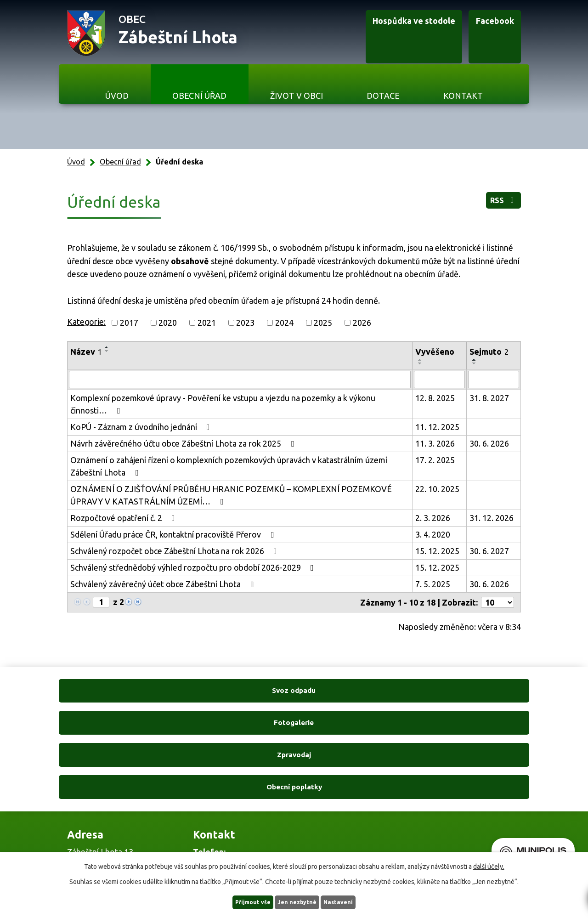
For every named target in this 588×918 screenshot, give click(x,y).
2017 (129, 323)
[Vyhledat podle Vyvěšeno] (439, 380)
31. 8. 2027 (489, 398)
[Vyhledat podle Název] (240, 380)
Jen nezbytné (298, 901)
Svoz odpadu (114, 694)
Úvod (117, 96)
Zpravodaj (354, 694)
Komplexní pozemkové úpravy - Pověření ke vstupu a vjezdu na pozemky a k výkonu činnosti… (223, 404)
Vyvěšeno (435, 351)
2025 (323, 323)
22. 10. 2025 (437, 489)
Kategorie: (86, 322)
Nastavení (353, 901)
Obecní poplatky (474, 694)
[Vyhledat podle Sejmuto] (494, 380)
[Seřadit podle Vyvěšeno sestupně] (420, 363)
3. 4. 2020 (433, 534)
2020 (168, 323)
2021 (207, 323)
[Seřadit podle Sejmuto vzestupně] (475, 360)
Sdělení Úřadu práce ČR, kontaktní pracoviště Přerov (174, 534)
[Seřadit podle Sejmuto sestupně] (475, 363)
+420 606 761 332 (226, 775)
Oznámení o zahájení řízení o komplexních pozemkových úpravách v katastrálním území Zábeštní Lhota (229, 466)
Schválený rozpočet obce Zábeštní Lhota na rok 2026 (175, 551)
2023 (245, 323)
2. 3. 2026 (433, 518)
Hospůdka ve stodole (375, 34)
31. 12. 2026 (492, 518)
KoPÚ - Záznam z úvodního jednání (142, 427)
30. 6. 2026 (489, 443)
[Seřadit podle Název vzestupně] (107, 347)
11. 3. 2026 (435, 443)
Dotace (383, 96)
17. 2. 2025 (435, 460)
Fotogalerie (234, 694)
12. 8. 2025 (435, 398)
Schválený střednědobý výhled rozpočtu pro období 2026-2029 (194, 567)
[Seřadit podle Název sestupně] (107, 351)
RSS (497, 205)
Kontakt (463, 96)
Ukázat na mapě (370, 793)
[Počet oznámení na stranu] (498, 602)
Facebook (478, 34)
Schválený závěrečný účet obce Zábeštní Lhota (164, 584)
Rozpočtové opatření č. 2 (124, 518)
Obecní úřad (199, 96)
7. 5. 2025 (433, 584)
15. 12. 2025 (437, 551)
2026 (362, 323)
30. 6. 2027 (489, 551)
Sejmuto (489, 351)
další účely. (489, 865)
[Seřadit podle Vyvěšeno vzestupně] (420, 360)
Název (86, 351)
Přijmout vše (239, 901)
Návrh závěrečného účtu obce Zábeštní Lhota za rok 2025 (184, 443)
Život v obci (297, 96)
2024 (284, 323)
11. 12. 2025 (437, 427)
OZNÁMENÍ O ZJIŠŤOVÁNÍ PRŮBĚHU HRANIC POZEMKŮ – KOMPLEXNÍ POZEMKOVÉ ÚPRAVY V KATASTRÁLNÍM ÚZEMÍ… (231, 495)
